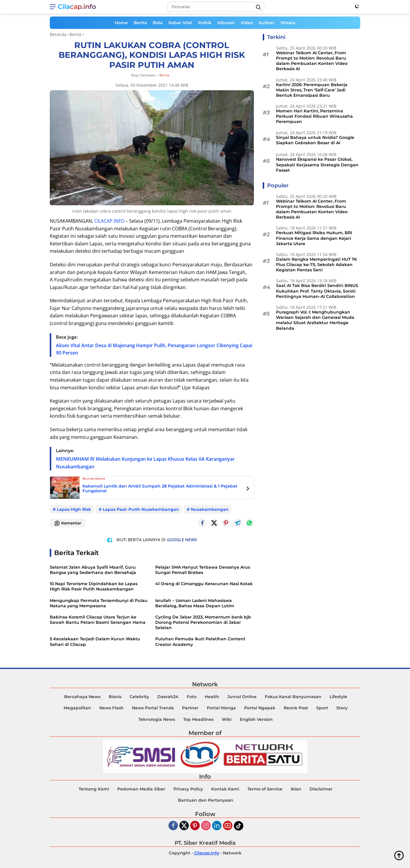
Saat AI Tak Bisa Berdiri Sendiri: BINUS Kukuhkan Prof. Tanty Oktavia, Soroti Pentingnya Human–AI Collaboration (317, 291)
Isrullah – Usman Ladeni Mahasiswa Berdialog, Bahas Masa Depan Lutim (195, 603)
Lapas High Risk (74, 509)
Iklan (296, 789)
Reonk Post (296, 708)
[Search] (216, 7)
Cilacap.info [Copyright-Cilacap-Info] (207, 853)
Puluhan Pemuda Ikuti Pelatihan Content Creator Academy (200, 641)
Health (212, 697)
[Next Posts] (248, 489)
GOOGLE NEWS (182, 540)
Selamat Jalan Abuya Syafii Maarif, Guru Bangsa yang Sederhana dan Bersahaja (93, 570)
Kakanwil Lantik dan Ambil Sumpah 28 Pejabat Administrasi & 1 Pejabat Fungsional (160, 489)
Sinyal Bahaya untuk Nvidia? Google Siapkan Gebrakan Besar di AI (315, 140)
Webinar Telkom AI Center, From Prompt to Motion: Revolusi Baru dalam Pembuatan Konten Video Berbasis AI (312, 61)
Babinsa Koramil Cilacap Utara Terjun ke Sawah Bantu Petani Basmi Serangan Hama (98, 620)
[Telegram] (238, 523)
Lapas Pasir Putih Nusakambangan (141, 509)
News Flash (111, 708)
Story (342, 708)
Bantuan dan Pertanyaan (206, 800)
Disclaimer (321, 789)
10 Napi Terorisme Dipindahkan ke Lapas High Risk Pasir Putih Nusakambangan (94, 586)
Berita (140, 23)
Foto (192, 697)
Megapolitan (77, 708)
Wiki (227, 719)
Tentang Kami (94, 789)
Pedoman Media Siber (141, 789)
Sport (322, 708)
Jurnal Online (242, 697)
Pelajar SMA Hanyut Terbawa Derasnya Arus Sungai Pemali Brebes (203, 570)
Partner (190, 708)
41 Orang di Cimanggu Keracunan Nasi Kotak (204, 584)
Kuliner (267, 23)
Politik (205, 23)
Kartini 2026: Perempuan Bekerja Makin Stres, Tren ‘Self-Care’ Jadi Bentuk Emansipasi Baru (312, 90)
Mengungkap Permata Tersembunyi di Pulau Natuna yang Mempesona (99, 603)
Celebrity (139, 697)
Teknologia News (157, 719)
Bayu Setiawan (143, 75)
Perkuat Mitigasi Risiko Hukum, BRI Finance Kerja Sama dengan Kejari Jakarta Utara (314, 238)
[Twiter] (184, 826)
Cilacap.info (77, 7)
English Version (256, 719)
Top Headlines (198, 719)
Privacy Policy (188, 789)
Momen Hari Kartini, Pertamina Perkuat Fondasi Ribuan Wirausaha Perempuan (314, 116)
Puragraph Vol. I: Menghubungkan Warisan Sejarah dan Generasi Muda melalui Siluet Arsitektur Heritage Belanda (315, 320)
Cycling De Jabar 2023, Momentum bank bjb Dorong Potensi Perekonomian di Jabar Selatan (203, 622)
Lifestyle (338, 697)
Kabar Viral (180, 23)
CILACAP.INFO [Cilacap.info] (109, 221)
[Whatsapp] (249, 523)
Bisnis (115, 697)
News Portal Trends (153, 708)
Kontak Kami (225, 789)
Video (247, 23)
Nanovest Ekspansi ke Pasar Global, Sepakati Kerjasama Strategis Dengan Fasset (317, 165)
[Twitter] (214, 523)
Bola (158, 23)
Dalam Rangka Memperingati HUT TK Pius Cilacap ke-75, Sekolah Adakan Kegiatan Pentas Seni (316, 265)
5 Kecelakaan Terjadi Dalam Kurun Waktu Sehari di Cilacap (95, 641)
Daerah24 (168, 697)
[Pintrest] (226, 523)
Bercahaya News (82, 697)
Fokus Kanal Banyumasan (293, 697)
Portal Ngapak (260, 708)
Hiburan (226, 23)
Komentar (68, 523)
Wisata (288, 23)
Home (121, 23)
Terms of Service (265, 789)
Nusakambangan (210, 509)
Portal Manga (221, 708)
